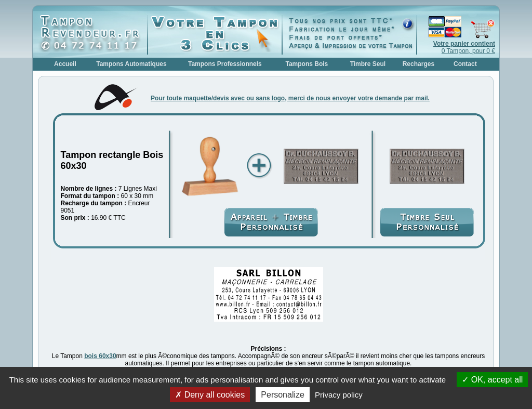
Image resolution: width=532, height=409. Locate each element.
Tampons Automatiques (131, 64)
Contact (465, 64)
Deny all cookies (210, 395)
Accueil (65, 64)
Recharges (418, 64)
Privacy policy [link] (339, 395)
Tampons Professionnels (225, 64)
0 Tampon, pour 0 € (464, 47)
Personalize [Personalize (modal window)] (283, 395)
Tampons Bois (307, 64)
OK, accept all (492, 380)
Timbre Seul (368, 64)
